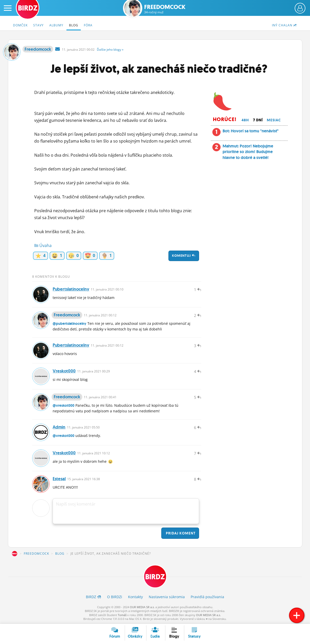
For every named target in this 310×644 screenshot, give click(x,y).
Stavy (38, 25)
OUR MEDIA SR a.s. (142, 607)
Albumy (56, 25)
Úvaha (43, 245)
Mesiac (274, 120)
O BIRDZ (115, 597)
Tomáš (122, 615)
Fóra (88, 25)
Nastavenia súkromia (167, 597)
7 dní (258, 120)
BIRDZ (15, 554)
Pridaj (180, 533)
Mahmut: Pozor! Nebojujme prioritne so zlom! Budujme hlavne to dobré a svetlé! (248, 152)
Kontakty (135, 597)
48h (245, 120)
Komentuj (184, 256)
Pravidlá (207, 597)
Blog (74, 25)
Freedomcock (165, 9)
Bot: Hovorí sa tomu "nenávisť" (251, 131)
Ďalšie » (110, 50)
